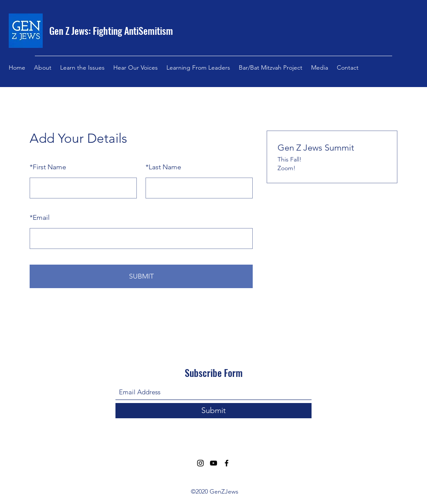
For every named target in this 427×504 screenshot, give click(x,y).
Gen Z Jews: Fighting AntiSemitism (111, 30)
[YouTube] (213, 463)
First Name (48, 167)
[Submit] (213, 411)
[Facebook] (227, 463)
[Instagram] (200, 463)
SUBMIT (141, 276)
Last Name (163, 167)
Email (40, 217)
